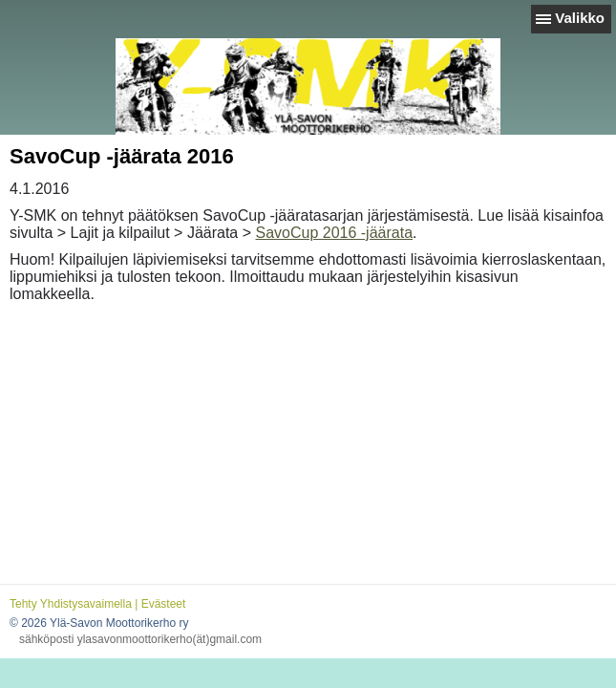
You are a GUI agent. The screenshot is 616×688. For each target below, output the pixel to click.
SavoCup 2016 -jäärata (334, 233)
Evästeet (164, 604)
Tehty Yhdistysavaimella (71, 604)
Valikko (580, 18)
